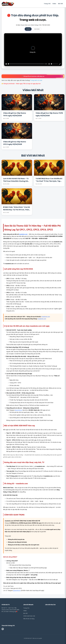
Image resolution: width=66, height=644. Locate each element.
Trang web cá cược (33, 20)
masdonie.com (23, 234)
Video (54, 4)
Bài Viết (60, 4)
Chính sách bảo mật (29, 616)
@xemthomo (19, 410)
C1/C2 (28, 29)
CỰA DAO (37, 29)
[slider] (26, 64)
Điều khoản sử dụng (29, 619)
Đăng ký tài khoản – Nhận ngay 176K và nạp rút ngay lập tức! (22, 84)
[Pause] (6, 64)
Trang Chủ (47, 4)
